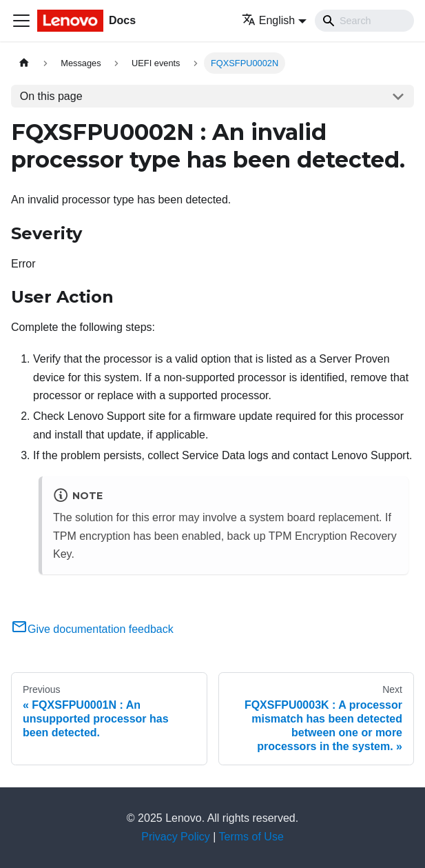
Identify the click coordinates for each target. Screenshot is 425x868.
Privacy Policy (176, 837)
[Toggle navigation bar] (21, 21)
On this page (51, 96)
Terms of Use (251, 837)
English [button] (268, 20)
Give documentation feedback (92, 629)
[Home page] (24, 63)
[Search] (364, 21)
